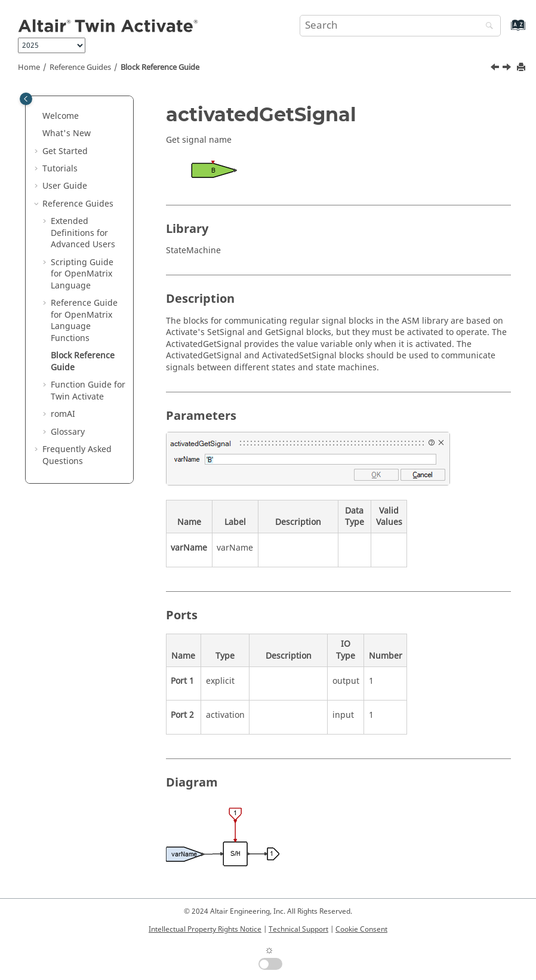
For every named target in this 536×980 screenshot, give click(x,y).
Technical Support (298, 929)
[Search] (486, 27)
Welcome (61, 116)
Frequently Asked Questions (77, 455)
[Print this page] (522, 68)
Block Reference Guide (160, 67)
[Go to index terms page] (505, 31)
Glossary (68, 432)
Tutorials (60, 169)
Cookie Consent (361, 929)
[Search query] (400, 26)
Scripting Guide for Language (82, 274)
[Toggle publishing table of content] (26, 99)
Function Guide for (88, 391)
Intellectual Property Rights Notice (205, 929)
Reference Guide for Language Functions (84, 321)
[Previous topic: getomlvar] (496, 69)
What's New (67, 133)
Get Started (65, 151)
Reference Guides (80, 67)
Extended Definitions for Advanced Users (83, 233)
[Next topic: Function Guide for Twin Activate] (508, 69)
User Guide (65, 186)
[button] (38, 116)
